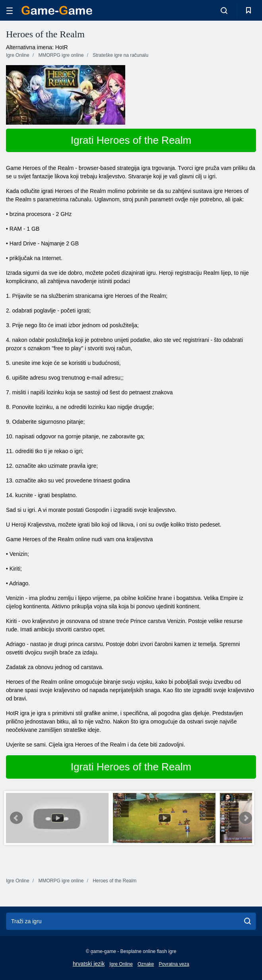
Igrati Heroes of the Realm (131, 140)
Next (246, 818)
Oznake (146, 964)
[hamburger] (10, 11)
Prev (16, 818)
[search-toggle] (224, 10)
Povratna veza (174, 964)
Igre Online (121, 964)
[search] (247, 921)
